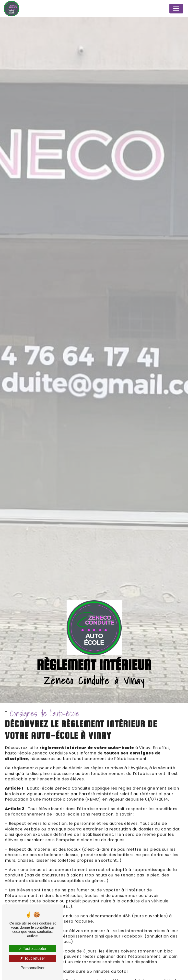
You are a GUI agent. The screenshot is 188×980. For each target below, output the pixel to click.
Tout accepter (32, 949)
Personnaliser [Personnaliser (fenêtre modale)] (33, 968)
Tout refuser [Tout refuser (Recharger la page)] (33, 958)
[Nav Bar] (176, 9)
